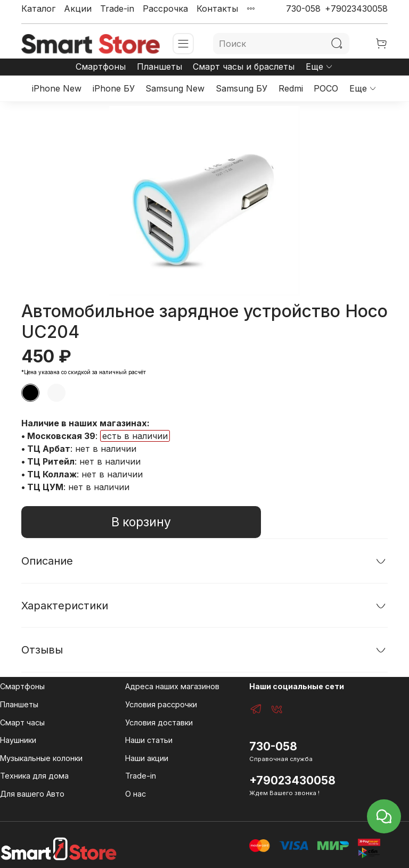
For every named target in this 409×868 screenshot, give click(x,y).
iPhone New (57, 88)
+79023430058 (356, 9)
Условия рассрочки (161, 704)
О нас (136, 794)
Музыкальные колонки (41, 758)
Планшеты (159, 67)
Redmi (291, 88)
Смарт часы (22, 722)
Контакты (217, 9)
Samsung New (175, 88)
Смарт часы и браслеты (244, 67)
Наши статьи (149, 740)
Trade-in (117, 9)
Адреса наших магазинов (172, 686)
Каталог (38, 9)
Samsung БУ (242, 88)
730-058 (303, 9)
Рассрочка (165, 9)
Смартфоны (101, 67)
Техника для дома (34, 776)
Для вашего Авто (32, 794)
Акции (78, 9)
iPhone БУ (114, 88)
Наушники (18, 740)
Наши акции (147, 758)
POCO (326, 88)
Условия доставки (159, 722)
